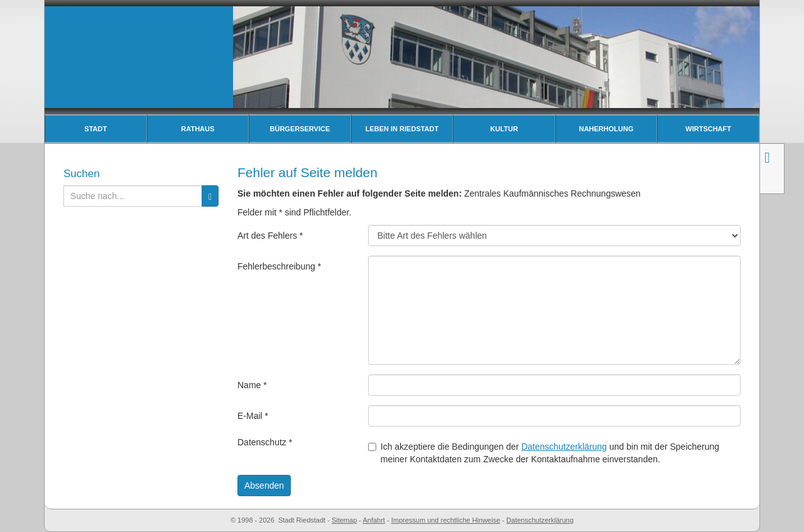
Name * (252, 385)
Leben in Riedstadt (402, 129)
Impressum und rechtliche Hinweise (446, 520)
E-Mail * (253, 416)
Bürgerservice (300, 129)
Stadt (95, 129)
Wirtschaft (708, 129)
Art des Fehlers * (270, 236)
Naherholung (606, 129)
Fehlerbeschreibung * (279, 266)
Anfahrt (373, 520)
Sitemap (344, 520)
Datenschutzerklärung (564, 447)
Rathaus (198, 129)
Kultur (504, 129)
